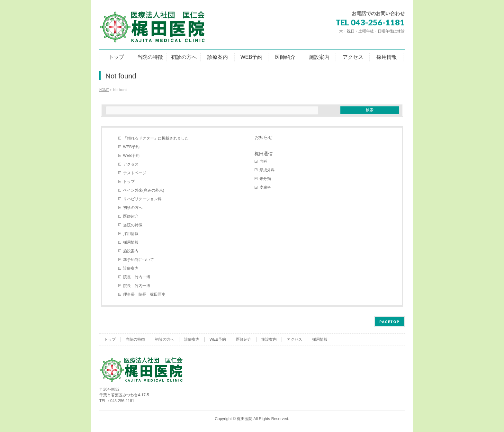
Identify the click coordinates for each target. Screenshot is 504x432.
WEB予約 (131, 147)
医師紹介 (131, 216)
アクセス (131, 164)
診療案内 (131, 268)
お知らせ (264, 137)
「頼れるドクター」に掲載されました (156, 138)
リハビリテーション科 (142, 199)
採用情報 (131, 234)
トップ (129, 182)
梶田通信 (264, 154)
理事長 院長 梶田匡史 (144, 294)
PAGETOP (389, 322)
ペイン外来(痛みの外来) (144, 190)
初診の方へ (133, 208)
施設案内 (131, 251)
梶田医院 (245, 419)
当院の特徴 (133, 225)
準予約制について (139, 260)
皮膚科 (265, 187)
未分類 (265, 179)
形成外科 (267, 170)
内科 (263, 161)
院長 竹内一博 (137, 277)
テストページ (135, 173)
